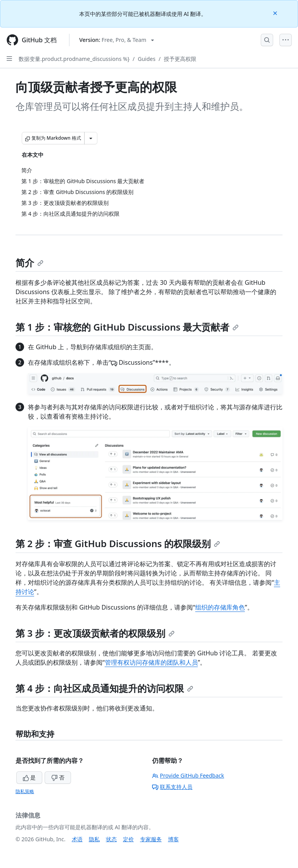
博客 (173, 839)
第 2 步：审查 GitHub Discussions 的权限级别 (118, 543)
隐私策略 (25, 791)
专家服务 (151, 839)
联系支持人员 (172, 787)
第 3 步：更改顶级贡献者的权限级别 (95, 633)
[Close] (276, 13)
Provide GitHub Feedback (188, 775)
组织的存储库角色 (220, 607)
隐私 (94, 839)
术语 (77, 839)
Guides (147, 59)
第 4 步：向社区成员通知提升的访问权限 (104, 688)
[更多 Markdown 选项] (91, 138)
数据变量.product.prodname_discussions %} (74, 59)
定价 (128, 839)
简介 (29, 262)
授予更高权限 (180, 59)
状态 (111, 839)
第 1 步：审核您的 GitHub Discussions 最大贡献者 (127, 327)
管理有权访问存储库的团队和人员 (151, 662)
